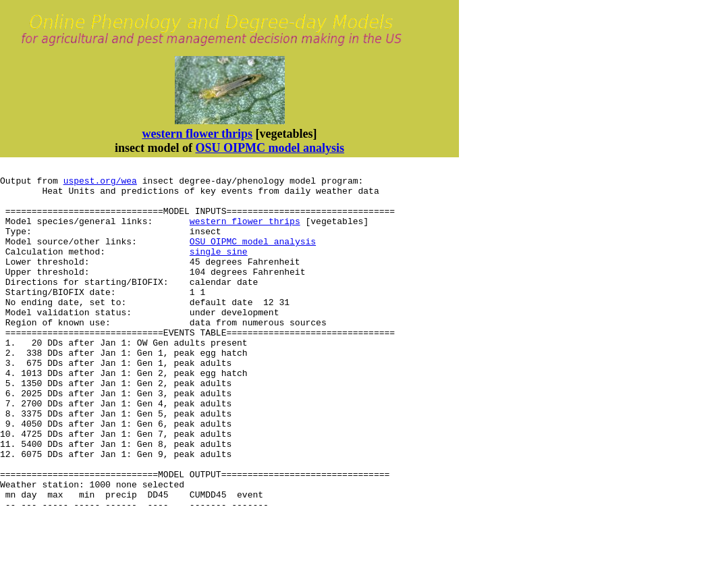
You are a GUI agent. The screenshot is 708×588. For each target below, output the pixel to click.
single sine (219, 269)
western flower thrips (197, 134)
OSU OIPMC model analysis (270, 148)
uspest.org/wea (100, 184)
